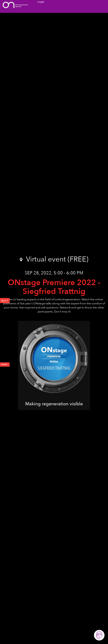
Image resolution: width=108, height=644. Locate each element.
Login (41, 2)
